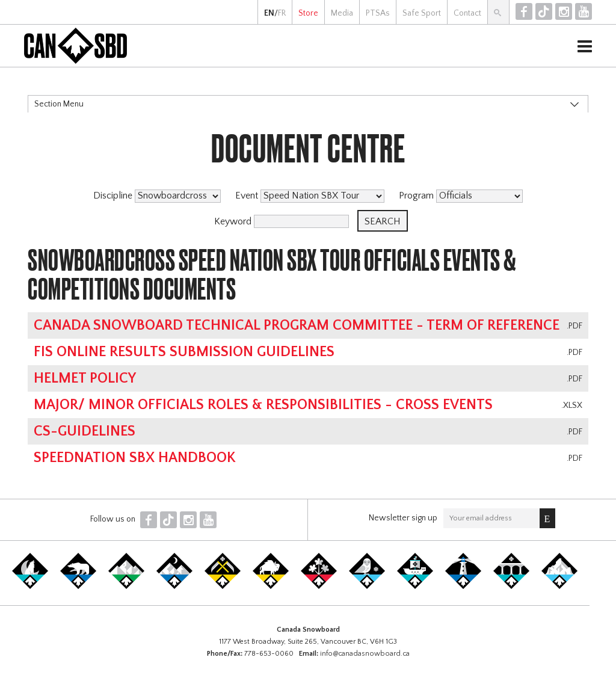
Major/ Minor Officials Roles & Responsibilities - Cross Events (263, 405)
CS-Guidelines (85, 431)
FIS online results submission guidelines (184, 352)
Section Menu (59, 104)
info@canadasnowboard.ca (365, 654)
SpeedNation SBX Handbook (135, 458)
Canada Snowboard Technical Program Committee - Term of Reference (297, 325)
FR (282, 13)
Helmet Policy (85, 378)
